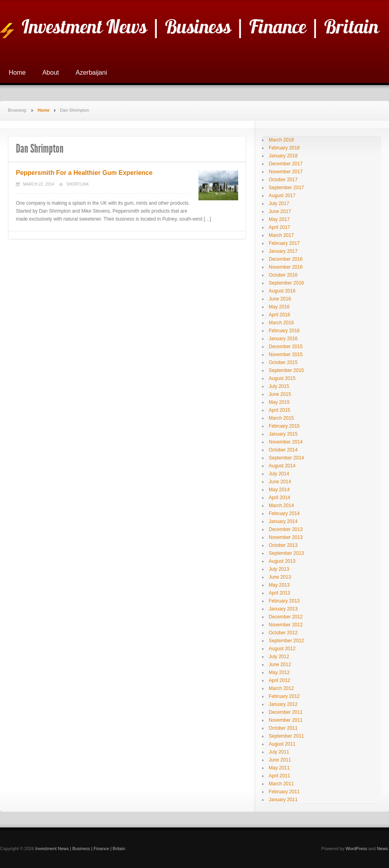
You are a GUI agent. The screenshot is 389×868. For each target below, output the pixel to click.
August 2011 (282, 744)
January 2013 (283, 609)
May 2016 (279, 307)
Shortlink (78, 184)
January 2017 (283, 251)
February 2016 (284, 331)
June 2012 (280, 665)
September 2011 (286, 736)
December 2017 (286, 164)
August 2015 (282, 378)
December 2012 (286, 617)
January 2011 (283, 800)
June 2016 (280, 299)
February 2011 (284, 792)
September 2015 (286, 370)
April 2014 (279, 498)
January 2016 (283, 339)
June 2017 (280, 211)
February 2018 (284, 148)
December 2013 (286, 529)
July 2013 (279, 569)
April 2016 (279, 315)
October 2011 (283, 728)
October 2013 (283, 545)
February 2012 (284, 696)
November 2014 (286, 442)
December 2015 (286, 347)
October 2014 (283, 450)
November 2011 (286, 720)
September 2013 (286, 553)
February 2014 (284, 513)
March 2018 (281, 140)
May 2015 (279, 402)
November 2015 (286, 355)
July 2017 (279, 203)
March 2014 (281, 506)
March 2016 (281, 323)
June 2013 (280, 577)
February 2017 (284, 243)
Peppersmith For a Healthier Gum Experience (84, 173)
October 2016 (283, 275)
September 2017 (286, 188)
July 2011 (279, 752)
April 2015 (279, 410)
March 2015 (281, 418)
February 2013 (284, 601)
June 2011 (280, 760)
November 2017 (286, 172)
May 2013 (279, 585)
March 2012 (281, 688)
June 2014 (280, 482)
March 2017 (281, 235)
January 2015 (283, 434)
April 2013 (279, 593)
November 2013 (286, 537)
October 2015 (283, 362)
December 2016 (286, 259)
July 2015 (279, 386)
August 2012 (282, 649)
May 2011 (279, 768)
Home (17, 73)
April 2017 (279, 227)
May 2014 (279, 490)
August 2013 (282, 561)
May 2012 (279, 672)
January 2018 (283, 156)
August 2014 (282, 466)
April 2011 (279, 776)
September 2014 (286, 458)
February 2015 (284, 426)
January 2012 (283, 704)
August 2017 (282, 196)
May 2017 (279, 219)
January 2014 (283, 521)
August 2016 (282, 291)
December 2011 (286, 712)
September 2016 (286, 283)
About (51, 73)
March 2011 (281, 784)
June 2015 (280, 394)
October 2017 (283, 180)
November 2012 (286, 625)
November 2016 (286, 267)
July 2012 (279, 657)
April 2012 (279, 680)
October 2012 (283, 633)
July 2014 (279, 474)
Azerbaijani (91, 73)
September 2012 (286, 641)
